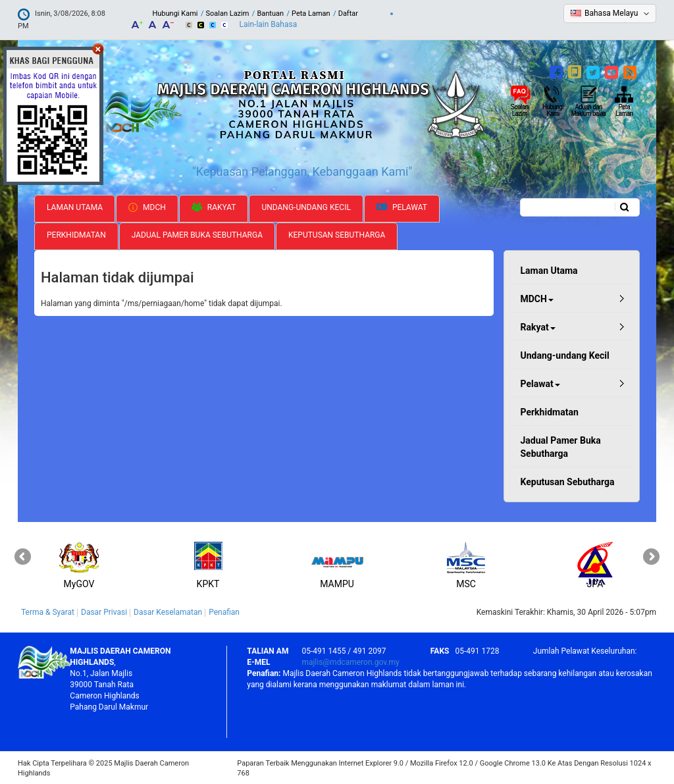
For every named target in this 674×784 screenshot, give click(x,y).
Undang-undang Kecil (306, 206)
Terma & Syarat (48, 612)
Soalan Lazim (227, 13)
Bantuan (270, 13)
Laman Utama (75, 206)
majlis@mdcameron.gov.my (350, 661)
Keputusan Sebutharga (337, 234)
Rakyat (214, 206)
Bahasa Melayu (611, 13)
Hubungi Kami (175, 13)
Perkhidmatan (76, 234)
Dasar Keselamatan (168, 612)
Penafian (224, 612)
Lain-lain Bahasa (269, 24)
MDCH (147, 206)
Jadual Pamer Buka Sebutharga (197, 234)
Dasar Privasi (104, 612)
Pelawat (402, 206)
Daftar (348, 13)
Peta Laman (311, 13)
